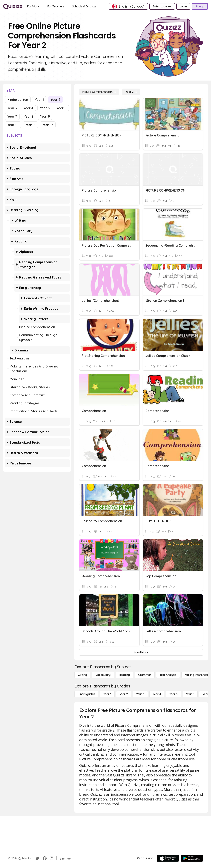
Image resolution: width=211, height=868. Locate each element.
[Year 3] (140, 694)
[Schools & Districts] (84, 6)
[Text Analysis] (168, 675)
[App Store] (168, 858)
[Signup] (200, 6)
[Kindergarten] (86, 694)
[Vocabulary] (103, 675)
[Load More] (141, 652)
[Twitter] (37, 858)
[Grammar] (145, 675)
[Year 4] (157, 694)
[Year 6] (190, 694)
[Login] (183, 6)
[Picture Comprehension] (99, 92)
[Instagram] (52, 858)
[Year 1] (107, 694)
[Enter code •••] (162, 6)
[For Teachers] (56, 6)
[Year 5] (173, 694)
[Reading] (124, 675)
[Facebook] (45, 858)
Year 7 (12, 116)
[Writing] (82, 675)
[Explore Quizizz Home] (13, 6)
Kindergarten (18, 100)
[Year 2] (131, 92)
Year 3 (12, 108)
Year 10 (13, 125)
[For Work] (33, 6)
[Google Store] (192, 858)
